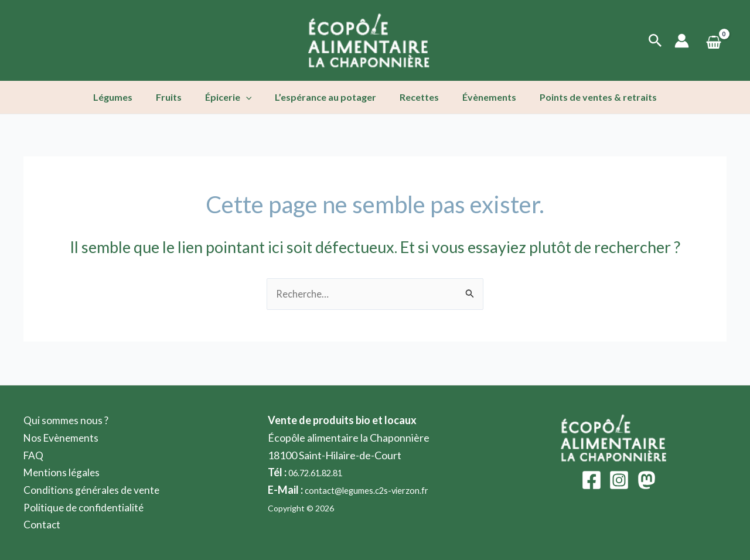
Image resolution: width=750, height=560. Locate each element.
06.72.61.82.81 (322, 472)
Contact (42, 524)
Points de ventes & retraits (584, 97)
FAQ (34, 455)
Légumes (127, 97)
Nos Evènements (63, 438)
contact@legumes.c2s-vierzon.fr (379, 490)
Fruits (178, 97)
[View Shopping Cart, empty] (714, 41)
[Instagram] (619, 480)
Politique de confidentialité (85, 507)
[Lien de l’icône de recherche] (655, 41)
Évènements (480, 97)
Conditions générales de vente (93, 490)
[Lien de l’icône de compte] (682, 41)
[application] (251, 97)
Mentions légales (63, 472)
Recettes (415, 97)
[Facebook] (592, 480)
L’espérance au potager (325, 97)
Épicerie (233, 97)
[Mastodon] (647, 480)
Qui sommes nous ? (67, 420)
